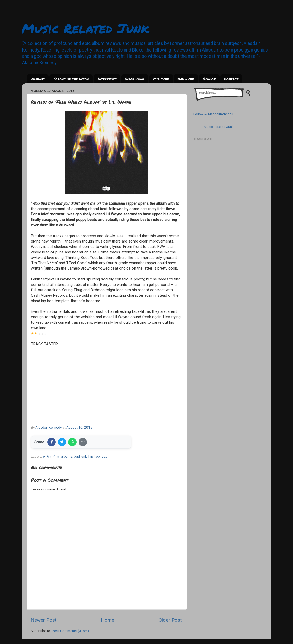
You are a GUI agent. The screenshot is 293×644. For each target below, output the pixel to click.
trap (105, 456)
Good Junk (135, 79)
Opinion (209, 79)
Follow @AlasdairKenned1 (214, 114)
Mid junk (161, 79)
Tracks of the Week (71, 79)
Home (108, 620)
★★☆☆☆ (51, 456)
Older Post (170, 620)
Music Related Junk (85, 28)
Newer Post (44, 620)
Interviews (107, 79)
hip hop (94, 456)
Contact (231, 79)
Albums (38, 79)
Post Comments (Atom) (70, 631)
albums (67, 456)
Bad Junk (186, 79)
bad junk (80, 456)
